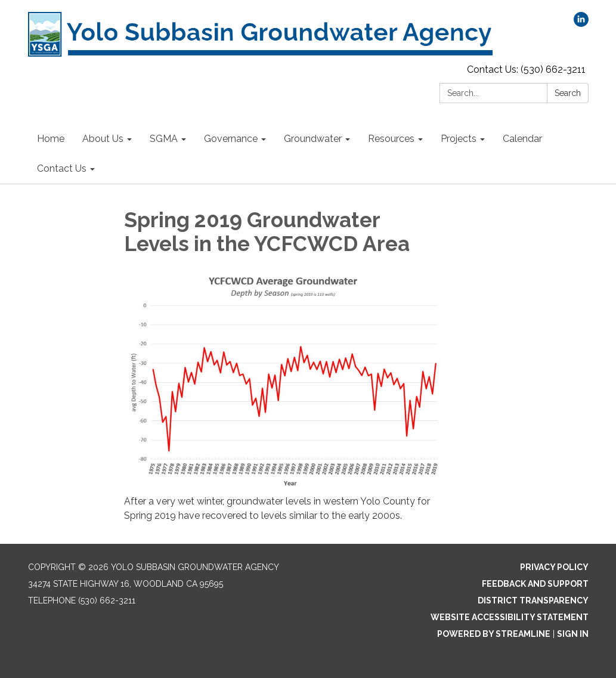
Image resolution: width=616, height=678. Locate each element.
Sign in (573, 634)
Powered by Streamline (494, 634)
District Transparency (533, 600)
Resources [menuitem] (391, 139)
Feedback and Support (535, 584)
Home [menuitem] (51, 139)
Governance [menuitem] (231, 139)
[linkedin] (581, 24)
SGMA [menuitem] (164, 139)
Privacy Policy (554, 567)
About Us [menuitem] (103, 139)
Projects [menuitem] (459, 139)
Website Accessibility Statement (510, 617)
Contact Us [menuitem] (62, 168)
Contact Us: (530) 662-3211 (526, 69)
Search (568, 93)
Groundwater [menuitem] (313, 139)
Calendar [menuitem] (522, 139)
